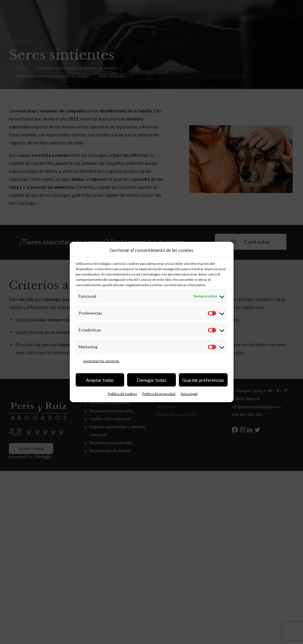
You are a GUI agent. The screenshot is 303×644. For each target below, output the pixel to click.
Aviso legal (189, 394)
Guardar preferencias (203, 380)
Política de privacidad (159, 394)
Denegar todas (152, 380)
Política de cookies (123, 394)
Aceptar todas (100, 380)
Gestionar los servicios (101, 361)
